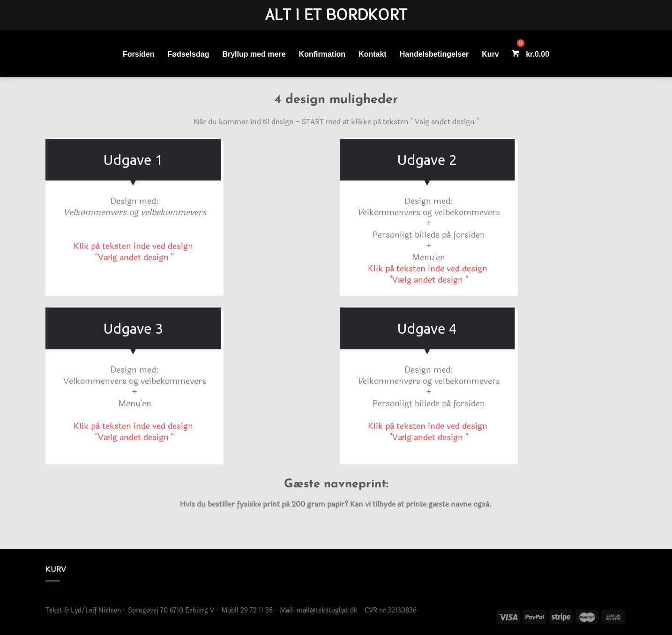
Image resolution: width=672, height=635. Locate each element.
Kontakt (373, 54)
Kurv (490, 54)
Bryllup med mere (254, 54)
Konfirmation (322, 54)
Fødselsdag (189, 54)
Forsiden (139, 54)
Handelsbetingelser (434, 54)
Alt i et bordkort (336, 15)
